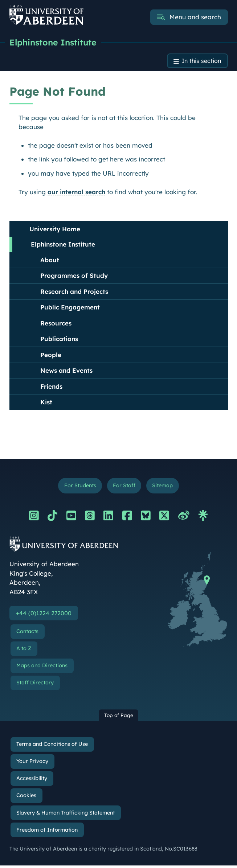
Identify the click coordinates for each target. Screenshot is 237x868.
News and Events (66, 371)
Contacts (27, 634)
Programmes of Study (74, 277)
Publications (59, 340)
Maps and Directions (42, 668)
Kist (46, 403)
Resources (56, 324)
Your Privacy (32, 764)
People (51, 356)
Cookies (26, 798)
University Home (55, 230)
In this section (200, 62)
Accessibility (32, 781)
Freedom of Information (47, 832)
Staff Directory (35, 685)
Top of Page (119, 718)
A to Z (24, 651)
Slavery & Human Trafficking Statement (66, 815)
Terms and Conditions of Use (52, 747)
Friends (51, 387)
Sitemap (165, 487)
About (50, 261)
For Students (78, 487)
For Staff (124, 487)
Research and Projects (74, 293)
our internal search (76, 193)
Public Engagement (70, 308)
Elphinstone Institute (54, 43)
